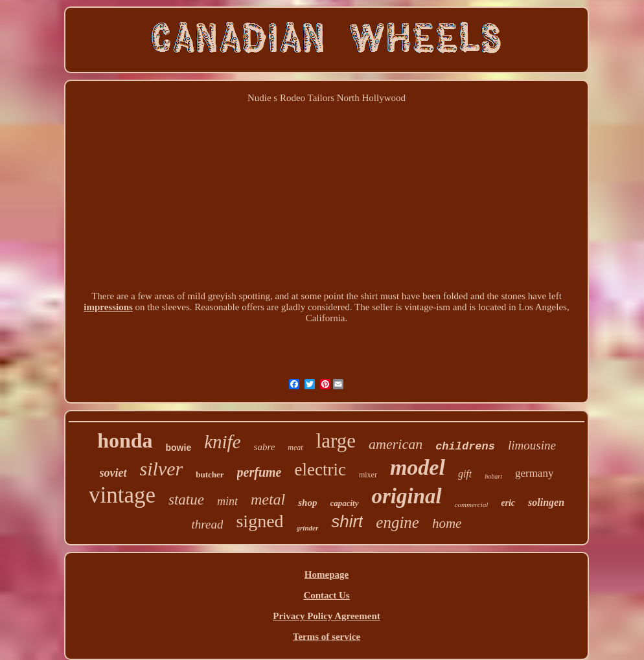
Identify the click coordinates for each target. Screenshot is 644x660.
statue (186, 500)
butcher (210, 474)
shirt (347, 521)
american (396, 444)
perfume (259, 472)
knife (222, 442)
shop (307, 503)
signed (259, 521)
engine (397, 522)
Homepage (327, 575)
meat (295, 448)
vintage (122, 495)
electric (320, 470)
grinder (308, 528)
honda (125, 440)
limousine (532, 445)
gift (465, 474)
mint (227, 501)
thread (208, 524)
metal (268, 499)
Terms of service (327, 637)
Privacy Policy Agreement (327, 616)
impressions (108, 307)
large (336, 441)
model (418, 467)
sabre (265, 447)
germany (534, 473)
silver (162, 469)
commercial (472, 505)
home (447, 523)
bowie (179, 448)
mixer (368, 475)
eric (508, 503)
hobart (493, 476)
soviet (113, 473)
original (407, 496)
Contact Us (326, 595)
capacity (344, 503)
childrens (465, 447)
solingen (546, 502)
